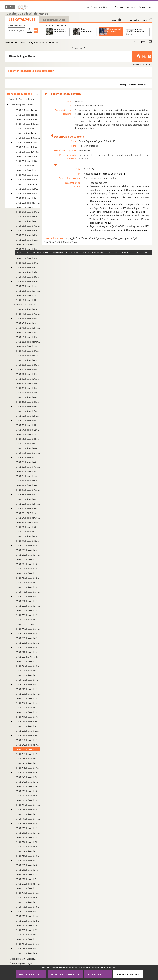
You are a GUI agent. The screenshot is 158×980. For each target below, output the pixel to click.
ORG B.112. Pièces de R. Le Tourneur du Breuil (28, 601)
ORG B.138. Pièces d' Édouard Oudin (28, 731)
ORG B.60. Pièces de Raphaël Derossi (28, 365)
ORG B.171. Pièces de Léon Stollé (28, 884)
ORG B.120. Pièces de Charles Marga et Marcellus (28, 643)
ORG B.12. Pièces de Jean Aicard (28, 129)
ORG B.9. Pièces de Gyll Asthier (28, 152)
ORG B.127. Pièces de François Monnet (28, 680)
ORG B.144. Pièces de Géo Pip (28, 759)
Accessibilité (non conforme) (66, 252)
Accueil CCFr (11, 42)
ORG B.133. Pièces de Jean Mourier (28, 708)
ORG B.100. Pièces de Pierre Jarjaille (28, 546)
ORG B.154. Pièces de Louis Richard (28, 805)
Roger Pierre (35, 42)
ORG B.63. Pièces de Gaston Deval (28, 379)
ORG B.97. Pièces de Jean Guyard (28, 532)
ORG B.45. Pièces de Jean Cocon (28, 323)
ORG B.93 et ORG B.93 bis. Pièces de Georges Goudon (28, 513)
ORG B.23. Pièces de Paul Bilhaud (28, 212)
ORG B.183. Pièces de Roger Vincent (28, 939)
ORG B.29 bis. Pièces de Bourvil (28, 244)
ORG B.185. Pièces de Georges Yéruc (28, 949)
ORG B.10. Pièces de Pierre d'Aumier (28, 156)
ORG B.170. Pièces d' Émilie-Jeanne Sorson (28, 879)
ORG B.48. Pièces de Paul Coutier (28, 337)
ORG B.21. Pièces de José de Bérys (28, 203)
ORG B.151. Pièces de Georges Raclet (28, 791)
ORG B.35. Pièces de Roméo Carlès (28, 277)
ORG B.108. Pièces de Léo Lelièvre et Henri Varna (28, 583)
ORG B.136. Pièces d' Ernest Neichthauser (28, 722)
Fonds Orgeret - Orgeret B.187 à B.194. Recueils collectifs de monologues (25, 959)
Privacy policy (128, 974)
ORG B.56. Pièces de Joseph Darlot (28, 346)
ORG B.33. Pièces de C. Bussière (28, 268)
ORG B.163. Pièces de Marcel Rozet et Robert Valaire (28, 847)
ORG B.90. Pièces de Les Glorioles (28, 499)
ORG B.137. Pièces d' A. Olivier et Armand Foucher (28, 726)
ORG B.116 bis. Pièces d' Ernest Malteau (28, 624)
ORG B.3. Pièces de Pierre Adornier (28, 119)
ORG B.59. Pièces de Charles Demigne (28, 360)
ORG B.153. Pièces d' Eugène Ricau (28, 800)
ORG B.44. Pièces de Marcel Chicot (28, 319)
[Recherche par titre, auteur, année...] (16, 30)
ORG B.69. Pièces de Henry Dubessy (28, 407)
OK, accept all (31, 974)
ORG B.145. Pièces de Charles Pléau (28, 763)
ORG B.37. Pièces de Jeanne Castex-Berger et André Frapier (28, 286)
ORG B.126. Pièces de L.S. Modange (28, 675)
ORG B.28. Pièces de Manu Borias (28, 235)
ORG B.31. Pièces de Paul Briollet (28, 258)
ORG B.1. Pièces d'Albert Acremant (28, 110)
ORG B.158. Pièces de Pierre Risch (28, 823)
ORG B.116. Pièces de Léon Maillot (28, 620)
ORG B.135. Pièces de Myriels (28, 717)
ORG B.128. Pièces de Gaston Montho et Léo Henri (28, 684)
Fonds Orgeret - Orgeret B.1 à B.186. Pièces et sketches (25, 105)
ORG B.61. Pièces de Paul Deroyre (28, 369)
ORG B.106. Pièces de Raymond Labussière (28, 573)
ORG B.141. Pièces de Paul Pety (28, 745)
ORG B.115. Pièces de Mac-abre (28, 615)
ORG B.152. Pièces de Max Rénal (28, 796)
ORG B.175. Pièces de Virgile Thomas (28, 902)
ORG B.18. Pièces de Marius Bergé (28, 189)
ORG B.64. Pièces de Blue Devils (28, 383)
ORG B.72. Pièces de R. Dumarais (28, 420)
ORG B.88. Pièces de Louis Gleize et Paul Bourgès (28, 495)
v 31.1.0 (147, 252)
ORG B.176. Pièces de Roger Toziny (28, 907)
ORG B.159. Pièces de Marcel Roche (28, 828)
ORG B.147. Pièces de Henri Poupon (28, 773)
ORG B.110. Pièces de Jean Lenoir (28, 592)
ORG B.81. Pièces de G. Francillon (28, 462)
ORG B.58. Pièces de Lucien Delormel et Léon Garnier (28, 356)
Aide (151, 7)
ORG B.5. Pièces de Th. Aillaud (28, 133)
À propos (119, 7)
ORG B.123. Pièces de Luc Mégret (28, 661)
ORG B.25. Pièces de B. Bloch (28, 221)
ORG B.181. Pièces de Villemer (28, 930)
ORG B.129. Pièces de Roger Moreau (28, 689)
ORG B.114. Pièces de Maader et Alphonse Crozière (28, 610)
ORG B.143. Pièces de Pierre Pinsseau (28, 754)
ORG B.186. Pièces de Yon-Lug (28, 953)
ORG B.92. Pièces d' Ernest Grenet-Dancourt (28, 508)
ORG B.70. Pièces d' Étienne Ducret (28, 411)
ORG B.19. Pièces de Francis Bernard (28, 193)
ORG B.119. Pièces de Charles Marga (28, 638)
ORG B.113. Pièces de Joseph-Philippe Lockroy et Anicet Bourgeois (28, 606)
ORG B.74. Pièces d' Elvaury (28, 430)
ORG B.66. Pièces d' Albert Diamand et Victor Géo (28, 393)
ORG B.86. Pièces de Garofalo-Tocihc (28, 485)
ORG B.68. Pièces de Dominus (28, 402)
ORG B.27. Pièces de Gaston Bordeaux (28, 231)
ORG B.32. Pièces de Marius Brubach (28, 263)
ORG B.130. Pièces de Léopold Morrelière (28, 694)
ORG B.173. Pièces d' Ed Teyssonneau (28, 893)
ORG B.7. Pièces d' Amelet (27, 142)
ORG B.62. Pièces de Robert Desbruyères (28, 374)
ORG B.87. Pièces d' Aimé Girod (28, 490)
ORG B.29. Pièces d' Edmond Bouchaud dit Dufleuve (28, 240)
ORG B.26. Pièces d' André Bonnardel (28, 226)
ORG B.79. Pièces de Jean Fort (28, 453)
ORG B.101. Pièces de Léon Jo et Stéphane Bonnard (28, 550)
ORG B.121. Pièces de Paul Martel (28, 647)
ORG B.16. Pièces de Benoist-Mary (28, 180)
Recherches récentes (141, 20)
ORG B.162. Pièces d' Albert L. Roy (28, 842)
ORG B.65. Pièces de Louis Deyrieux (28, 388)
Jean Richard (51, 42)
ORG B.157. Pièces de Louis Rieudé (28, 819)
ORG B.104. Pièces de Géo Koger (28, 564)
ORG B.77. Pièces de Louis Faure (28, 444)
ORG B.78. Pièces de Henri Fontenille (28, 448)
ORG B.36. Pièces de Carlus (28, 281)
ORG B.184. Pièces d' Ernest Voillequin (28, 944)
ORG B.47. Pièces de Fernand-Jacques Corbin (28, 332)
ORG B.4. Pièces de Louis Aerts (28, 124)
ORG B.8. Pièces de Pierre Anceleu (28, 147)
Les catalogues (22, 19)
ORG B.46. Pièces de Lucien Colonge (28, 328)
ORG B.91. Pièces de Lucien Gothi (28, 504)
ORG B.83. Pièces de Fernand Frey (28, 471)
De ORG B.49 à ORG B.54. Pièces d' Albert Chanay (26, 305)
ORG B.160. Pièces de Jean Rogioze (28, 833)
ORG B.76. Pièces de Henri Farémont (28, 439)
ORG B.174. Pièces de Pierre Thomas (28, 898)
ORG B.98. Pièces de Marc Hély (28, 536)
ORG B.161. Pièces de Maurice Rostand (28, 837)
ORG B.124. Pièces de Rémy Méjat (28, 666)
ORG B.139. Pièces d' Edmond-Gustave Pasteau (28, 735)
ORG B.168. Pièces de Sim (27, 870)
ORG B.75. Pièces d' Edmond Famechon (28, 434)
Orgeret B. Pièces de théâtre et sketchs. (23, 99)
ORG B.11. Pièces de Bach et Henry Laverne (28, 161)
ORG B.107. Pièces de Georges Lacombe (28, 578)
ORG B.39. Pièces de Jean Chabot (28, 295)
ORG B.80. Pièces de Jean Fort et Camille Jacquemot (28, 457)
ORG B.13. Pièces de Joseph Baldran (28, 166)
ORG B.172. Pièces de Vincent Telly (28, 888)
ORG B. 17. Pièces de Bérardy (28, 184)
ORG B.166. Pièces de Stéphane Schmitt (28, 861)
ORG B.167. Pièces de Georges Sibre (28, 865)
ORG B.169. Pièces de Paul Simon (28, 874)
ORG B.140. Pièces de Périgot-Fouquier (28, 740)
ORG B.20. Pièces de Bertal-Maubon (28, 198)
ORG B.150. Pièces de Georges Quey (28, 786)
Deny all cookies (65, 974)
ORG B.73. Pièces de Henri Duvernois (28, 425)
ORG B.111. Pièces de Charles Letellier (28, 596)
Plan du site (23, 252)
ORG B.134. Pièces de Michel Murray (28, 712)
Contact (142, 7)
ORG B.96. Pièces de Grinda (28, 527)
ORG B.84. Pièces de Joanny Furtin (28, 476)
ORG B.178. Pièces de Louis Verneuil (28, 916)
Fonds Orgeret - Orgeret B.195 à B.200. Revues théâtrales (25, 963)
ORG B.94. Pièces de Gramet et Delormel (28, 518)
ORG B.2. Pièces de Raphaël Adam (28, 115)
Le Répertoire (54, 19)
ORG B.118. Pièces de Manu (28, 634)
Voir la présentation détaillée (133, 85)
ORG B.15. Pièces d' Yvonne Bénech (28, 175)
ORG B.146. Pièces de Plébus (28, 768)
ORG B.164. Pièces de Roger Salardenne (28, 851)
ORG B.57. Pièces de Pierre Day (28, 351)
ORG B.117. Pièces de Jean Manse (28, 629)
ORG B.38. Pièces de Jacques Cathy (28, 291)
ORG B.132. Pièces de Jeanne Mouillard (28, 703)
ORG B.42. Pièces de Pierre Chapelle (28, 309)
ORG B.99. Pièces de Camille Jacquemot (28, 541)
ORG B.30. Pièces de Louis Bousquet (28, 249)
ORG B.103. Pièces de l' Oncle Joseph (28, 559)
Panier (116, 20)
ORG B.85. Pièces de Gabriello (28, 481)
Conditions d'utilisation (94, 252)
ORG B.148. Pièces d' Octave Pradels (28, 777)
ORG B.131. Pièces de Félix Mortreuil (28, 698)
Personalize (98, 974)
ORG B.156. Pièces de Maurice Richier (28, 814)
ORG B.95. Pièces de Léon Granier (28, 522)
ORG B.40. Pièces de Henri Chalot (28, 300)
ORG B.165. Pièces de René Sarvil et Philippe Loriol (28, 856)
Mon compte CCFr (101, 7)
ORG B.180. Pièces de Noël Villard (28, 925)
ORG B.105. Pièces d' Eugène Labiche (28, 569)
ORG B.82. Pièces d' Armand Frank (28, 467)
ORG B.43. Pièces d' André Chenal (28, 314)
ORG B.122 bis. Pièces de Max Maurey (28, 657)
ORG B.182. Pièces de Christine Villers (28, 935)
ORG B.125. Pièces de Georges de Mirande (28, 671)
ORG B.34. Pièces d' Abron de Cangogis (28, 272)
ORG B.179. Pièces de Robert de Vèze (28, 921)
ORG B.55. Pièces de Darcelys (28, 342)
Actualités (131, 7)
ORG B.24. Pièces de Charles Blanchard (28, 217)
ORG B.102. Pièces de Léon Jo (28, 555)
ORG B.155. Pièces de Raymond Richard (28, 810)
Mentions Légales (41, 252)
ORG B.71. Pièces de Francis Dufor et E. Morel (28, 416)
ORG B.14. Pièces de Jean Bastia (28, 170)
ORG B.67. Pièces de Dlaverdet (28, 397)
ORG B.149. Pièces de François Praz (28, 782)
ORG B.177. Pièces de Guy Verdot (28, 911)
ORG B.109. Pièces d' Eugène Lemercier (28, 587)
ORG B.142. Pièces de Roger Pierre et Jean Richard (28, 749)
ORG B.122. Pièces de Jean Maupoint (28, 652)
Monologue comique (137, 190)
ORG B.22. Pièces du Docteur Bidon (28, 207)
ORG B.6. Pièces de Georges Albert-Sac (28, 138)
